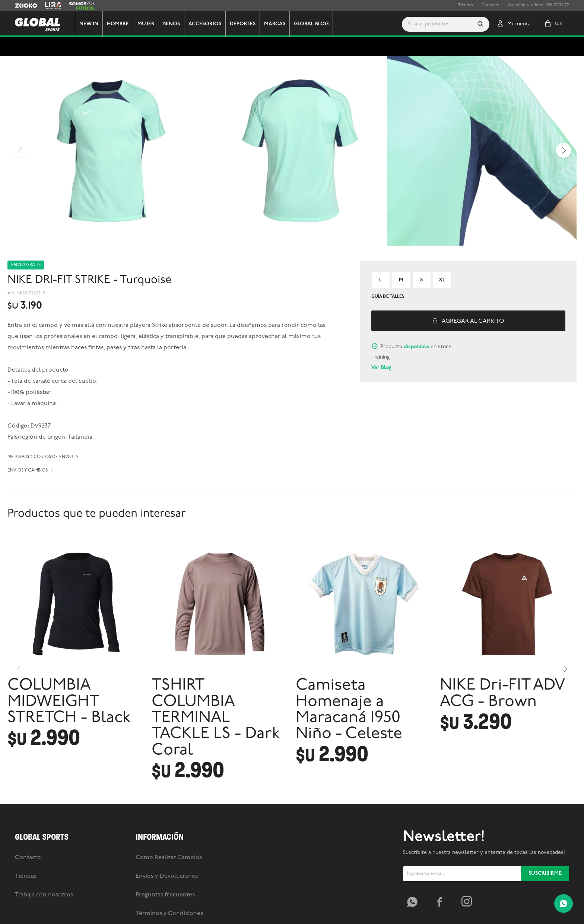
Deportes (243, 24)
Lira (48, 6)
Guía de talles (388, 297)
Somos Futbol (82, 6)
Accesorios (205, 24)
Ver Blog (381, 368)
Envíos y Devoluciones (167, 876)
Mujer (146, 24)
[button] (480, 24)
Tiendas (466, 5)
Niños (172, 24)
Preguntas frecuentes (165, 895)
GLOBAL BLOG (311, 24)
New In (89, 24)
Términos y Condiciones (169, 914)
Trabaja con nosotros (44, 895)
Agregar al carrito (473, 321)
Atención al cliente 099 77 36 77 (539, 5)
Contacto (491, 5)
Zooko (21, 6)
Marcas (275, 24)
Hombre (118, 24)
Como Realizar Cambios (169, 858)
